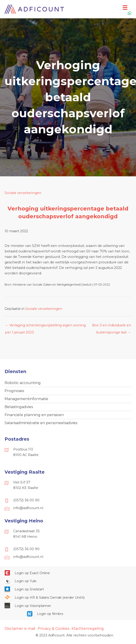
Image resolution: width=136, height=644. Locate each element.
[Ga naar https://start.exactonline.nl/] (68, 573)
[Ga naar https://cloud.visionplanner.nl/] (68, 606)
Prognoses (14, 391)
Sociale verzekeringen (23, 193)
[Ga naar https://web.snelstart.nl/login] (68, 589)
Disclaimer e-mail (20, 629)
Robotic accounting (23, 383)
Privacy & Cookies (53, 629)
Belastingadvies (19, 407)
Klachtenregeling (88, 629)
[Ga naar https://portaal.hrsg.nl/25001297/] (68, 597)
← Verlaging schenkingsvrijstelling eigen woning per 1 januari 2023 (45, 326)
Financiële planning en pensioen (34, 415)
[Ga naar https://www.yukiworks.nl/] (68, 581)
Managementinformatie (26, 399)
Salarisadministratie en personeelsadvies (41, 423)
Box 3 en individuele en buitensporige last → (112, 326)
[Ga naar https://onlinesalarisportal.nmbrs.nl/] (68, 614)
